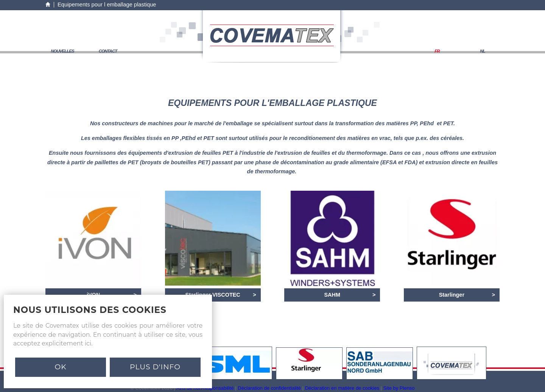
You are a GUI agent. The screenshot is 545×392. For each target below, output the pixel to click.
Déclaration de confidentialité (269, 388)
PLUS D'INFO (155, 367)
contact (108, 51)
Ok (60, 367)
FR (437, 51)
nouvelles (62, 51)
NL (482, 51)
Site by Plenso (399, 388)
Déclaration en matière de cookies (342, 388)
